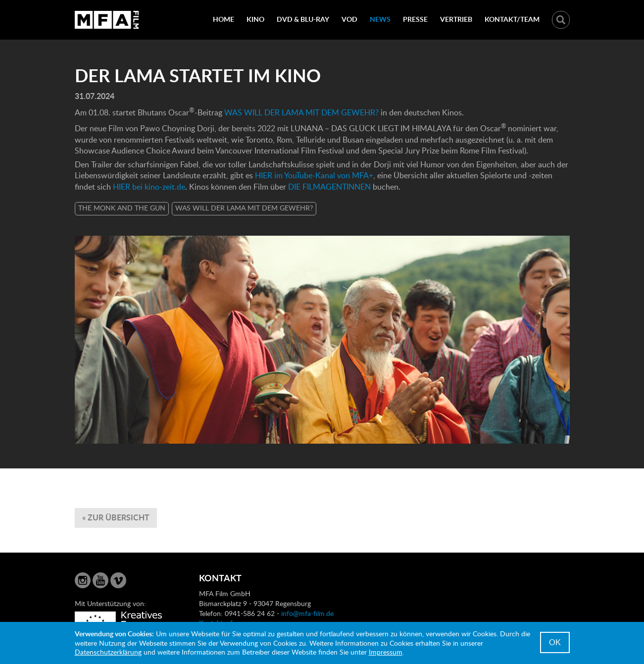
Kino (255, 19)
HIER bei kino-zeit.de (149, 187)
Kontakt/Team (512, 19)
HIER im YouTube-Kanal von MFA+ (314, 175)
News (380, 19)
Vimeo (118, 580)
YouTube (100, 580)
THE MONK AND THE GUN (122, 208)
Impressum (386, 652)
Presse (415, 19)
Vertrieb (456, 19)
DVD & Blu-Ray (303, 19)
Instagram (83, 580)
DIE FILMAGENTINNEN (330, 187)
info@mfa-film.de (307, 613)
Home (223, 19)
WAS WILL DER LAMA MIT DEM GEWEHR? (301, 112)
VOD (349, 19)
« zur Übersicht (116, 517)
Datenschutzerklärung (108, 652)
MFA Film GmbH (107, 20)
